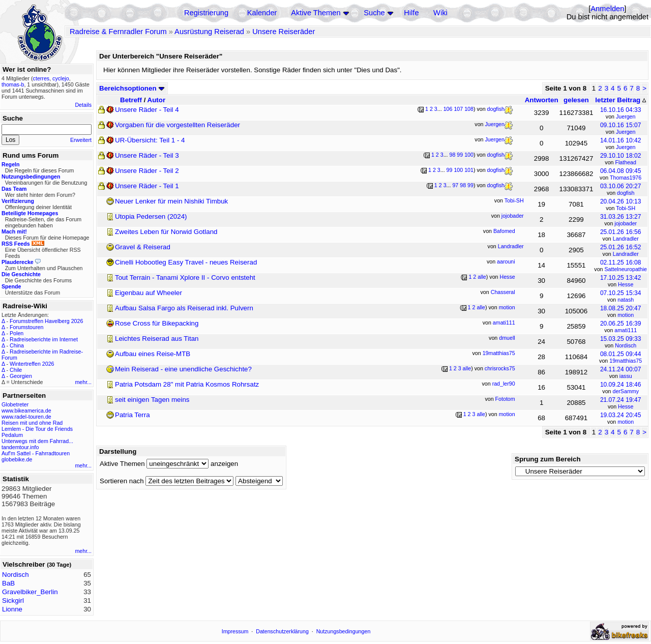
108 (469, 109)
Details (83, 105)
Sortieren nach (122, 481)
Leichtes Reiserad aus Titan (157, 339)
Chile (16, 370)
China (17, 345)
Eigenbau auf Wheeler (149, 293)
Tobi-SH (626, 208)
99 (460, 155)
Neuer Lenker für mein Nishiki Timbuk (171, 201)
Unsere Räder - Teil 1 (147, 186)
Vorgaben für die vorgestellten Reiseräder (177, 125)
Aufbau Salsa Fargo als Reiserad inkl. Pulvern (184, 308)
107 (458, 109)
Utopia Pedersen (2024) (151, 216)
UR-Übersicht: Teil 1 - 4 (150, 140)
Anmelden (607, 9)
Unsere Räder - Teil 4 (147, 110)
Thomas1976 (626, 178)
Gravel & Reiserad (143, 247)
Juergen (626, 116)
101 (469, 170)
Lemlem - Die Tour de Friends (37, 429)
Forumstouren (26, 327)
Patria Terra (132, 415)
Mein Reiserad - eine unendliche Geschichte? (183, 369)
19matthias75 (626, 361)
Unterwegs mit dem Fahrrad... (37, 441)
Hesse (626, 284)
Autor (157, 100)
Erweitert (81, 140)
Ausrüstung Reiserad (209, 32)
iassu (626, 376)
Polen (17, 333)
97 (455, 185)
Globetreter (15, 404)
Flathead (625, 162)
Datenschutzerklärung (282, 631)
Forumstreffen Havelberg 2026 (46, 321)
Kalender (262, 13)
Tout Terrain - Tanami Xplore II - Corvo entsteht (185, 277)
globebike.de (17, 459)
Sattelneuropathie (626, 269)
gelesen (576, 100)
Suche (374, 13)
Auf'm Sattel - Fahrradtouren (36, 453)
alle (482, 277)
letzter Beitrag (620, 100)
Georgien (21, 376)
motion (626, 315)
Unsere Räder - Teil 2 (147, 171)
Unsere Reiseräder (284, 32)
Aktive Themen (316, 13)
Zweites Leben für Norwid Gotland (166, 232)
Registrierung (206, 13)
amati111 (626, 330)
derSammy (626, 391)
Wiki (440, 13)
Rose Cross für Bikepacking (157, 323)
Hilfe (411, 13)
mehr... (83, 382)
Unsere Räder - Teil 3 (147, 155)
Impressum (235, 631)
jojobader (626, 223)
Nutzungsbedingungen (344, 631)
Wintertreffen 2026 (32, 364)
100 (469, 155)
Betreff (131, 100)
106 (448, 109)
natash (626, 300)
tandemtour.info (20, 447)
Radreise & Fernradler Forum (118, 32)
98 (452, 155)
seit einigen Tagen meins (152, 400)
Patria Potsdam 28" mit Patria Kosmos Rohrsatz (187, 384)
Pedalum (12, 435)
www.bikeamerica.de (26, 411)
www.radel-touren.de (26, 417)
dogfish (626, 193)
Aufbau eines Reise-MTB (153, 354)
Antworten (542, 100)
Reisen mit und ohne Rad (32, 423)
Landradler (626, 239)
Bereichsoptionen (132, 88)
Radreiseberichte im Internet (44, 339)
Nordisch (626, 345)
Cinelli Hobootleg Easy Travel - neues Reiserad (186, 262)
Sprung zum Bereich (548, 459)
